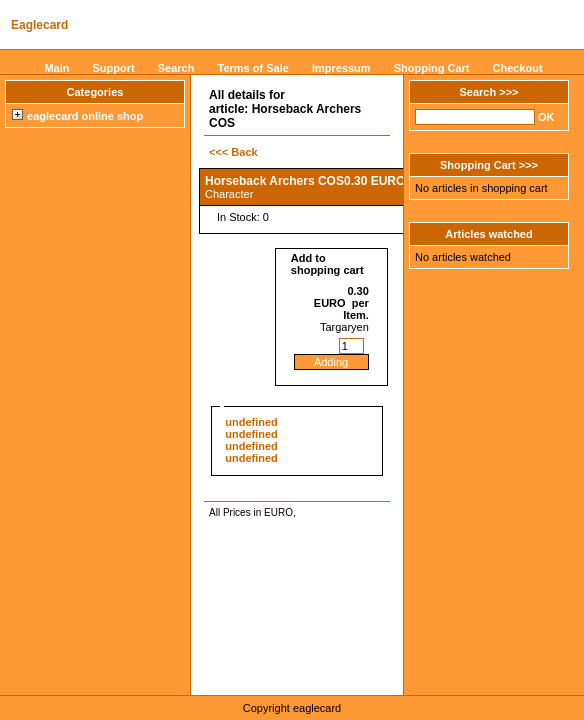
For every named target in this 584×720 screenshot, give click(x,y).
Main (56, 68)
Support (114, 68)
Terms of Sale (253, 68)
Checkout (518, 68)
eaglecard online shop (77, 116)
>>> (508, 92)
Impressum (341, 68)
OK (546, 117)
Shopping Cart (432, 68)
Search (176, 68)
